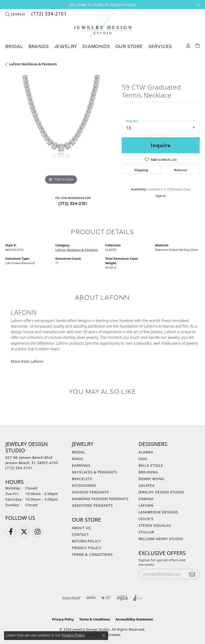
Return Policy (86, 541)
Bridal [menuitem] (78, 452)
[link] (48, 14)
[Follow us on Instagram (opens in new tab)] (37, 532)
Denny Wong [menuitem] (151, 479)
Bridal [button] (14, 46)
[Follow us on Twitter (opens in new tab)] (24, 532)
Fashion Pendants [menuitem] (90, 492)
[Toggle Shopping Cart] (198, 45)
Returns (181, 170)
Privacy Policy (87, 548)
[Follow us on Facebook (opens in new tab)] (11, 532)
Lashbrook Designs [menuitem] (158, 512)
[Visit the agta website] (91, 598)
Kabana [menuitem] (146, 499)
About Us (81, 528)
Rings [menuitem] (78, 459)
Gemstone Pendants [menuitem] (92, 505)
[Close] (198, 5)
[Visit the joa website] (138, 598)
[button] (15, 14)
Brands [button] (39, 46)
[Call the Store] (19, 468)
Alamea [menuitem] (146, 452)
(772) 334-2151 (73, 203)
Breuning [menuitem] (148, 472)
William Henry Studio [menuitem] (161, 539)
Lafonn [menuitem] (146, 505)
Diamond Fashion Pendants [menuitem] (100, 499)
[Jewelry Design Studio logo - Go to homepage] (102, 25)
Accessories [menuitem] (84, 485)
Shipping (141, 170)
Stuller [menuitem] (146, 532)
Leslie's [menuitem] (146, 519)
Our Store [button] (129, 46)
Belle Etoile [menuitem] (151, 465)
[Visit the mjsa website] (122, 598)
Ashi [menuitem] (143, 459)
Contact (80, 534)
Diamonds (96, 46)
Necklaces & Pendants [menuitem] (94, 472)
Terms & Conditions (92, 554)
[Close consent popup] (104, 635)
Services (160, 46)
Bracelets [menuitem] (82, 479)
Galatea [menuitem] (147, 485)
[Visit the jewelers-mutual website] (71, 598)
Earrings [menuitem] (81, 465)
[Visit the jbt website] (106, 598)
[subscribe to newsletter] (192, 574)
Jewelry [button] (66, 46)
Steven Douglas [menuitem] (155, 525)
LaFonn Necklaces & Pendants (33, 64)
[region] (61, 130)
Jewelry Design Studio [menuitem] (161, 492)
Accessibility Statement (134, 619)
